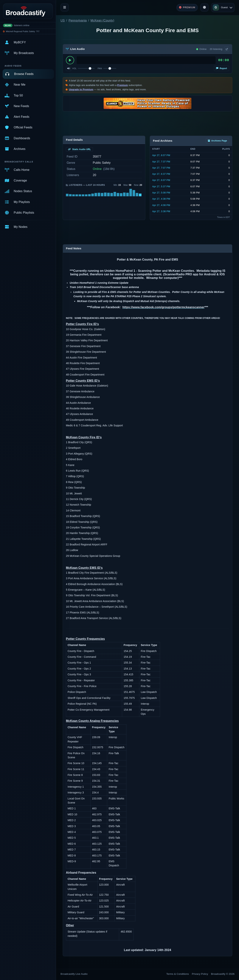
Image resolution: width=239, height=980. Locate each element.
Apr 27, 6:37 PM (161, 174)
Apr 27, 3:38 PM (161, 211)
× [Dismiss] (226, 56)
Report (222, 68)
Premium (123, 85)
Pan (100, 68)
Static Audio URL (79, 149)
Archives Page (217, 141)
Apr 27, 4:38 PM (161, 199)
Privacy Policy (200, 974)
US (63, 20)
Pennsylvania (78, 20)
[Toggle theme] (204, 7)
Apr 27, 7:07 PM (161, 168)
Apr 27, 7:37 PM (161, 162)
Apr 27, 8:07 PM (161, 155)
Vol (74, 68)
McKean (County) (102, 20)
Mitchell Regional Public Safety (21, 31)
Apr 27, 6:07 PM (161, 180)
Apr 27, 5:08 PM (161, 193)
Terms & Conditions (178, 974)
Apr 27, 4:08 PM (161, 205)
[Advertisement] (148, 124)
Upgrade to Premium (81, 89)
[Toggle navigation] (65, 7)
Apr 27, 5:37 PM (161, 186)
